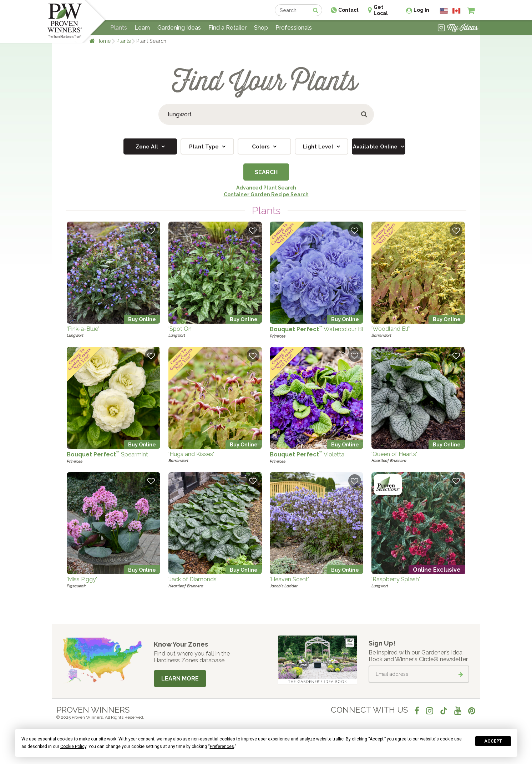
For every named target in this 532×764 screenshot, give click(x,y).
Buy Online (142, 319)
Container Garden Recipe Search (266, 194)
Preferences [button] (222, 747)
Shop (261, 28)
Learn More (180, 679)
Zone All (148, 147)
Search (266, 172)
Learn (142, 28)
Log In (421, 10)
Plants (124, 41)
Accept (493, 741)
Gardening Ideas (179, 28)
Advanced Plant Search (266, 188)
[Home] (65, 21)
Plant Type (205, 147)
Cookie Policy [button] (73, 747)
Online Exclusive (437, 570)
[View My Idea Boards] (458, 29)
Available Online (376, 147)
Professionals (294, 28)
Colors (262, 147)
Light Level (319, 147)
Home (104, 41)
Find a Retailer (227, 28)
